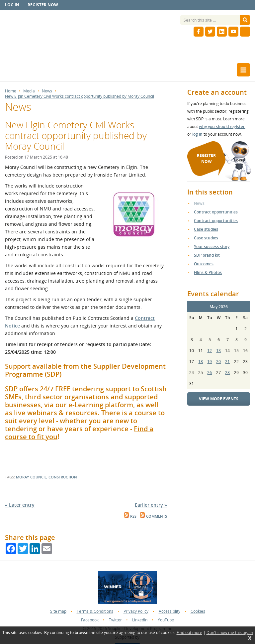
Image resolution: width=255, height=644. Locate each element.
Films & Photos (208, 272)
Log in (12, 5)
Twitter (115, 620)
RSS (130, 516)
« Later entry (20, 505)
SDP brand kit (207, 255)
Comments (153, 516)
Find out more (189, 633)
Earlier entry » (151, 505)
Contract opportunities (216, 212)
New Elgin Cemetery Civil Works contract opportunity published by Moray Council (80, 96)
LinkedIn (140, 620)
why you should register (222, 127)
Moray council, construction (46, 477)
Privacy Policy (136, 611)
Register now (43, 5)
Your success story (212, 247)
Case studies (206, 229)
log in (197, 134)
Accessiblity (170, 611)
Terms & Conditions (95, 611)
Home (11, 91)
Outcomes (204, 264)
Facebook (90, 620)
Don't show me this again (230, 633)
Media (29, 91)
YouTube (166, 620)
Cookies (198, 611)
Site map (58, 611)
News (47, 91)
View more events (219, 399)
